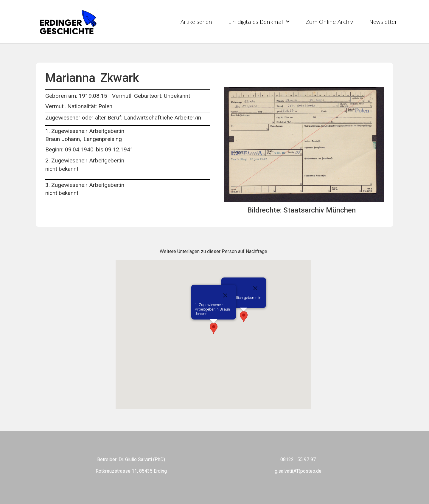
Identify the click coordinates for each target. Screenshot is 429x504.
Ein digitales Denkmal (259, 22)
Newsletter (383, 22)
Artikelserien (196, 22)
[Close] (255, 288)
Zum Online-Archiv (329, 22)
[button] (244, 317)
